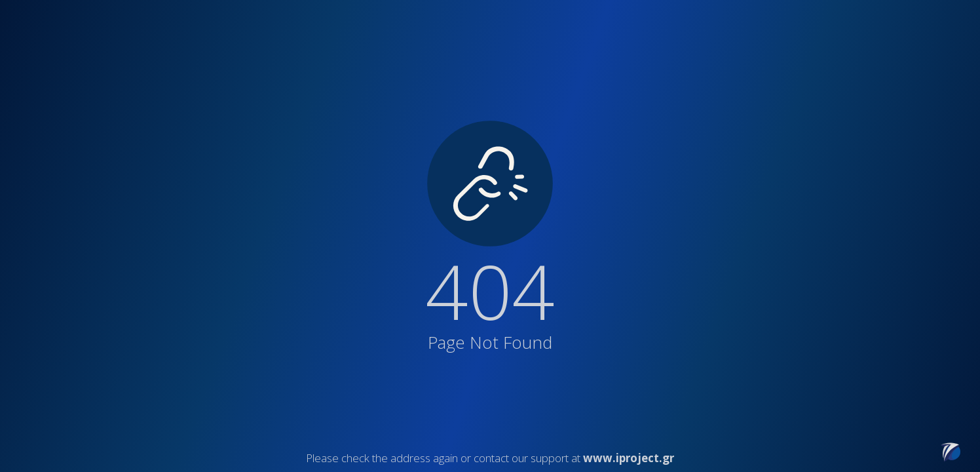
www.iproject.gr (629, 458)
